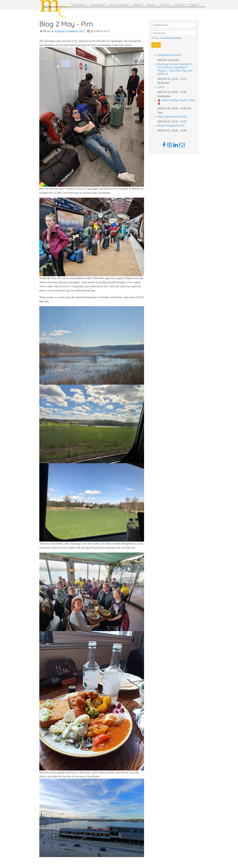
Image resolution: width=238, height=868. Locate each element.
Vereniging (97, 5)
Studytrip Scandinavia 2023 (69, 31)
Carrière (164, 5)
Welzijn (137, 5)
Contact (179, 5)
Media (150, 5)
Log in (156, 45)
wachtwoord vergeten (172, 38)
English (193, 5)
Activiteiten (78, 5)
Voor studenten (118, 5)
